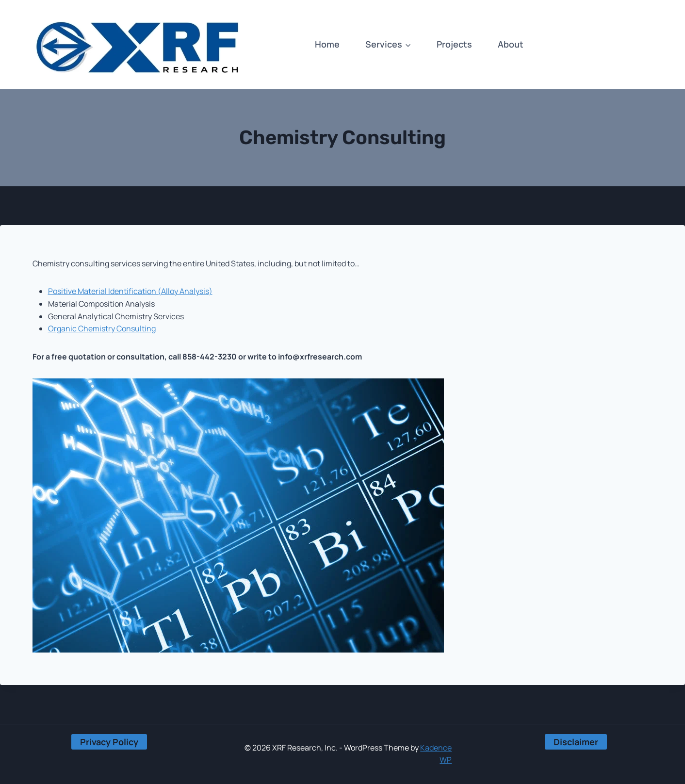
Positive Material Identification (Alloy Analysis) (130, 291)
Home (327, 44)
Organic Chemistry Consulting (102, 328)
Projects (454, 44)
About (511, 44)
